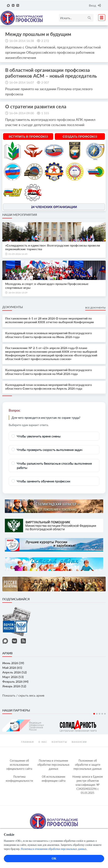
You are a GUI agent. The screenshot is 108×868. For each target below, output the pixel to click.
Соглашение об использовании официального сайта (19, 765)
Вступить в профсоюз (28, 136)
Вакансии (79, 742)
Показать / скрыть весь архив (23, 695)
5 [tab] (105, 714)
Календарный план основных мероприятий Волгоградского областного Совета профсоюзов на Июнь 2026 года (49, 335)
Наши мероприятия (20, 215)
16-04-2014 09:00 (22, 113)
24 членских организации (54, 207)
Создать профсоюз (80, 136)
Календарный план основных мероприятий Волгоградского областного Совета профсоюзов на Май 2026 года (49, 372)
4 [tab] (102, 714)
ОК (54, 858)
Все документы (95, 308)
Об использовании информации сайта (54, 779)
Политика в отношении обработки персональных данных (53, 765)
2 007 (45, 82)
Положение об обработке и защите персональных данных (88, 765)
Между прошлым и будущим (38, 34)
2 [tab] (97, 714)
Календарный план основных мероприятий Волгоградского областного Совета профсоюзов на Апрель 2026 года (49, 387)
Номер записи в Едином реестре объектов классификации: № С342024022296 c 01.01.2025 (88, 785)
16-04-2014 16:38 (22, 41)
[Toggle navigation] (100, 17)
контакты (59, 742)
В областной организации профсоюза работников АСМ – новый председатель (51, 73)
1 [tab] (94, 714)
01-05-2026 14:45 (18, 254)
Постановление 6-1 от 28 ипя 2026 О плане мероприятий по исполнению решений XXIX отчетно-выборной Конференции (49, 320)
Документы (13, 307)
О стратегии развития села (36, 106)
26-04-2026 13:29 (18, 293)
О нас (43, 742)
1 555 (45, 113)
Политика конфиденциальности (19, 779)
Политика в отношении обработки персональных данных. (54, 849)
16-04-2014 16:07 (22, 82)
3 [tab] (100, 714)
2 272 (45, 41)
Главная (27, 742)
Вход (95, 5)
